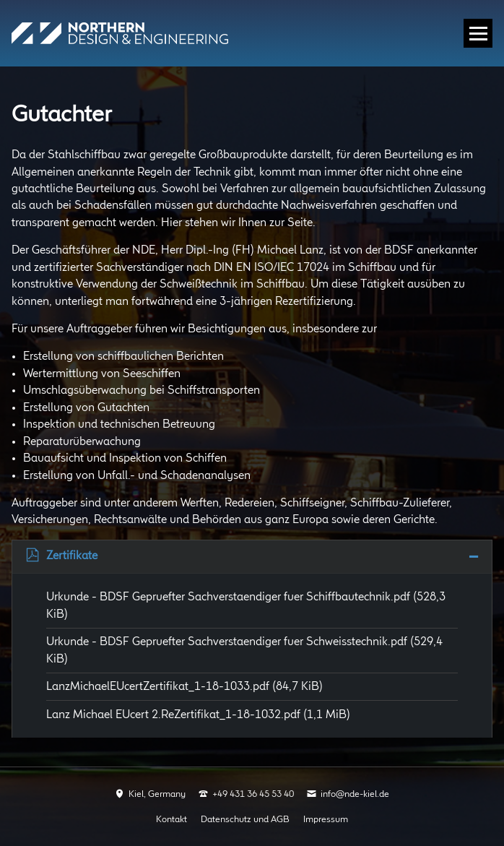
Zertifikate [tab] (72, 556)
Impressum (326, 819)
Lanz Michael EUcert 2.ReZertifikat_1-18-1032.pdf (198, 715)
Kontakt (171, 819)
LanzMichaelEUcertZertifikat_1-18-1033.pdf (184, 687)
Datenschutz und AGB (245, 819)
